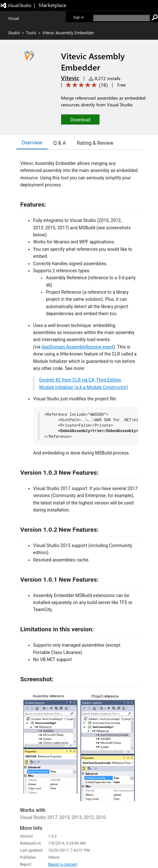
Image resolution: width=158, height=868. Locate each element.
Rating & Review (95, 143)
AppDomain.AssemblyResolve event (77, 347)
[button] (80, 119)
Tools (31, 33)
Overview (32, 143)
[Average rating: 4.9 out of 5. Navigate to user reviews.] (86, 85)
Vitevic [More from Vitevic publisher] (70, 78)
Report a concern (63, 864)
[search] (121, 18)
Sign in (79, 17)
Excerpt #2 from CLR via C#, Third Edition (80, 380)
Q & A (60, 143)
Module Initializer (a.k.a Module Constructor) (84, 387)
